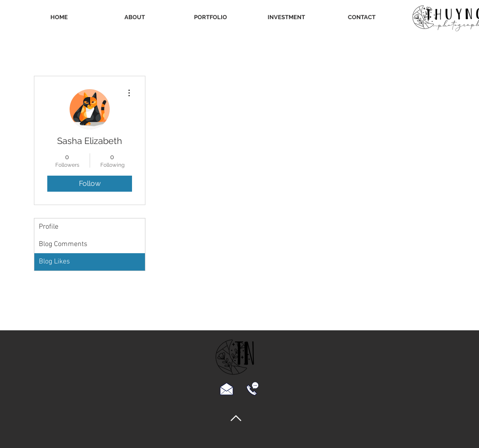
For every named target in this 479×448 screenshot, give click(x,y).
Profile (49, 227)
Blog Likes (54, 262)
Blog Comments (63, 244)
